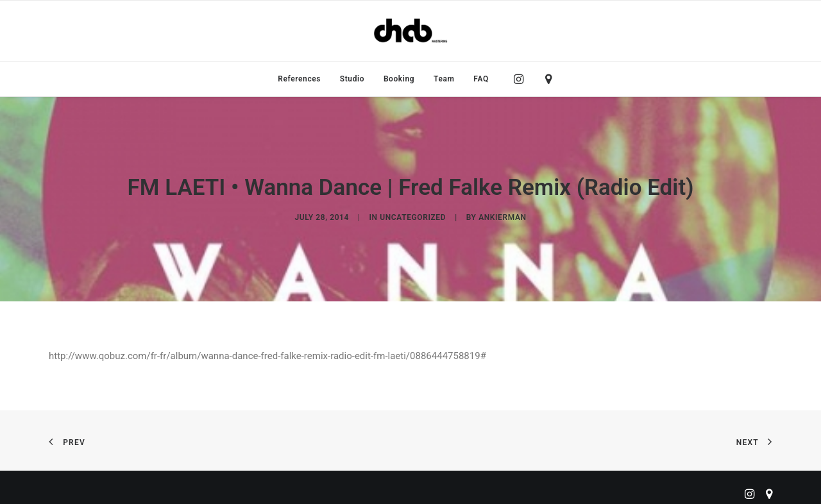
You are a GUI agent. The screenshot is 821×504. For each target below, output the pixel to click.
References (299, 79)
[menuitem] (299, 79)
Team (444, 79)
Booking (399, 79)
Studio (352, 79)
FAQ (481, 79)
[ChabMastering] (410, 31)
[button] (522, 79)
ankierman (502, 215)
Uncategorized (413, 215)
